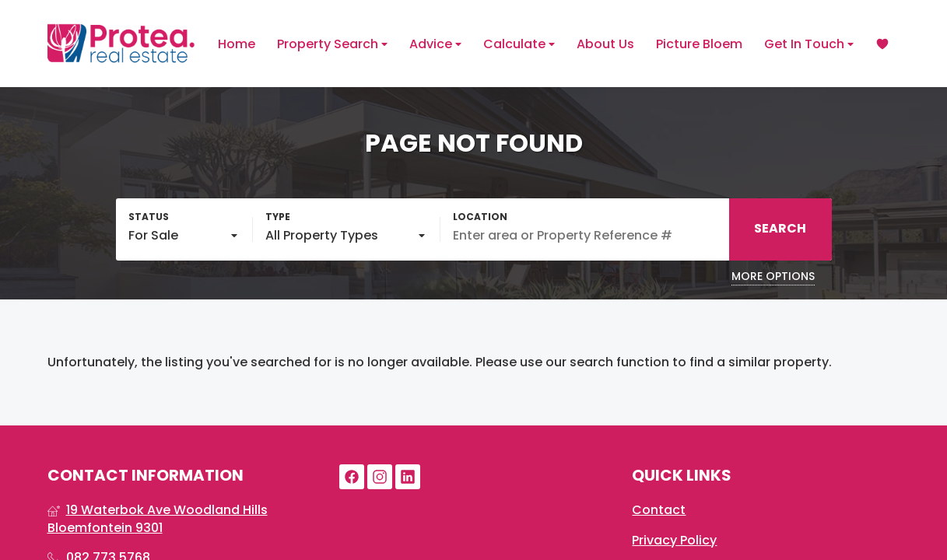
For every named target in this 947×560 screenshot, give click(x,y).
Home (237, 44)
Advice (435, 44)
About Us (605, 44)
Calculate (519, 44)
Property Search (332, 44)
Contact (659, 510)
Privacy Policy (674, 541)
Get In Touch (809, 44)
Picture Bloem (699, 44)
